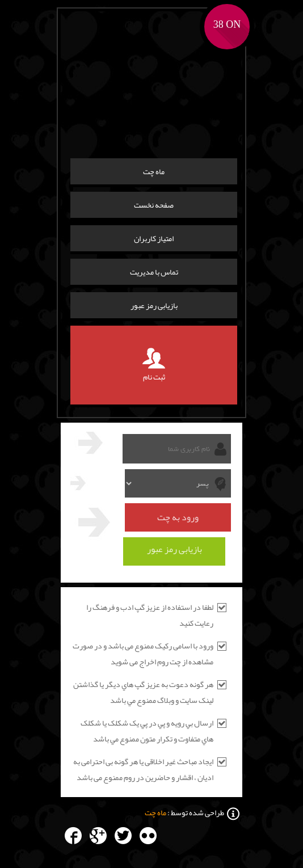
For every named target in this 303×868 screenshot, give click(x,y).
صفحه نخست (154, 205)
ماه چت (154, 171)
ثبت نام (154, 365)
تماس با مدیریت (154, 272)
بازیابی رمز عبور (154, 305)
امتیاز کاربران (154, 238)
